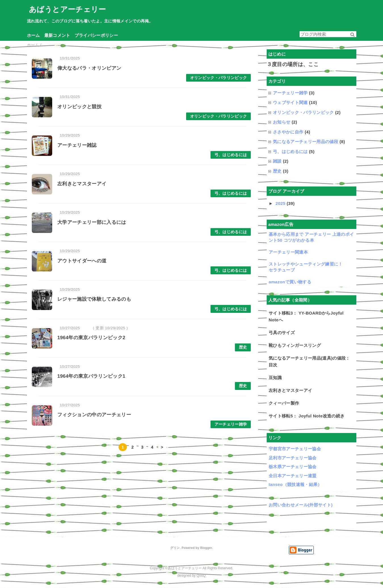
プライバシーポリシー (96, 35)
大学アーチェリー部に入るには (92, 222)
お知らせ (282, 122)
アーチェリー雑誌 (77, 145)
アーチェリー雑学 (231, 424)
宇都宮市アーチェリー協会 (295, 449)
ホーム (33, 35)
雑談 (277, 161)
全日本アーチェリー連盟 (293, 476)
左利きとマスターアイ (82, 184)
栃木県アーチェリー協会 (293, 467)
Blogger (206, 548)
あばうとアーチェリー (67, 9)
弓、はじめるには (231, 155)
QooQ (201, 576)
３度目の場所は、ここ (293, 64)
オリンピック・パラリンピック (219, 78)
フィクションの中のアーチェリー (94, 415)
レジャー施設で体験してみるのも (94, 299)
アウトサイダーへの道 (82, 261)
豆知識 (275, 378)
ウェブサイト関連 (290, 102)
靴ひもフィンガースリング (295, 345)
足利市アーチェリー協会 (293, 458)
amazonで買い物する (290, 282)
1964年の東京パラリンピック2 (91, 338)
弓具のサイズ (282, 333)
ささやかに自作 (288, 132)
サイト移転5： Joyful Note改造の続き (307, 416)
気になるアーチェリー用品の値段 (306, 142)
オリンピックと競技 (79, 107)
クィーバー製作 (284, 403)
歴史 (243, 347)
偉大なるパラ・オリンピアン (89, 68)
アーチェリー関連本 (288, 252)
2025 (281, 203)
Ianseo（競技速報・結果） (295, 484)
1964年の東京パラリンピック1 (91, 376)
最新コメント (57, 35)
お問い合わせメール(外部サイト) (301, 505)
